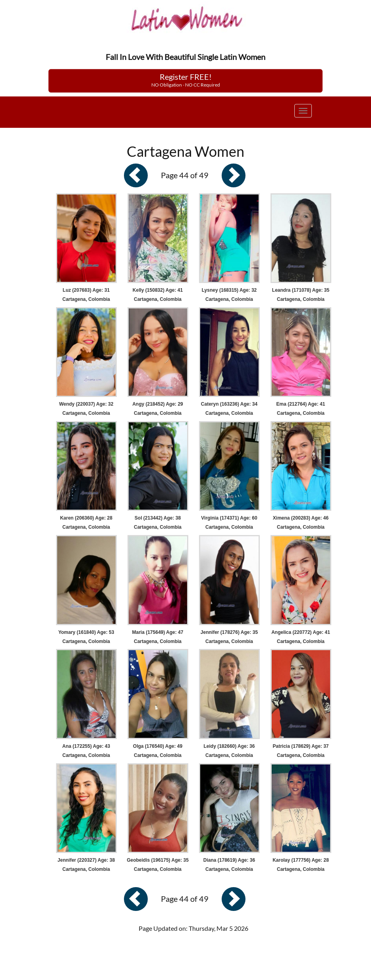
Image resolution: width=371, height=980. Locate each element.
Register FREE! (186, 80)
